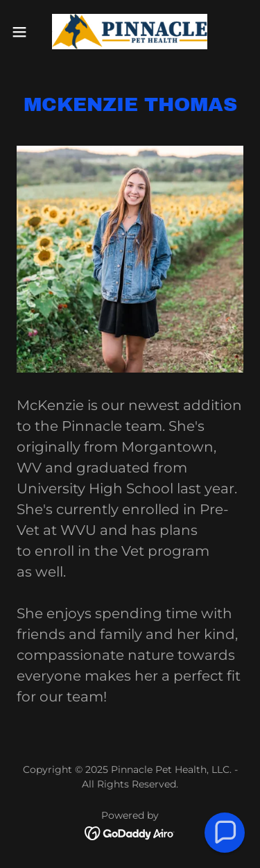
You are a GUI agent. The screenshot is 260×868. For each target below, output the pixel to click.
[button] (24, 32)
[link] (130, 32)
